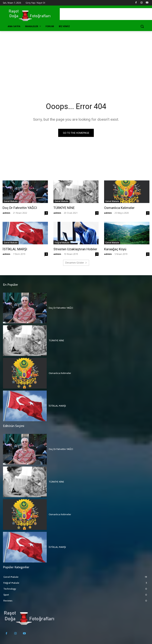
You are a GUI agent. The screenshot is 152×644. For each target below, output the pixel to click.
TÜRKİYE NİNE (64, 208)
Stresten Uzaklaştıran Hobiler (75, 249)
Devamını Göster (76, 263)
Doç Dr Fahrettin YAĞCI (20, 208)
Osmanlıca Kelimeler (119, 208)
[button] (142, 26)
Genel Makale (11, 201)
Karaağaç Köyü (115, 249)
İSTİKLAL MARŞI (15, 249)
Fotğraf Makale (62, 243)
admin (6, 213)
